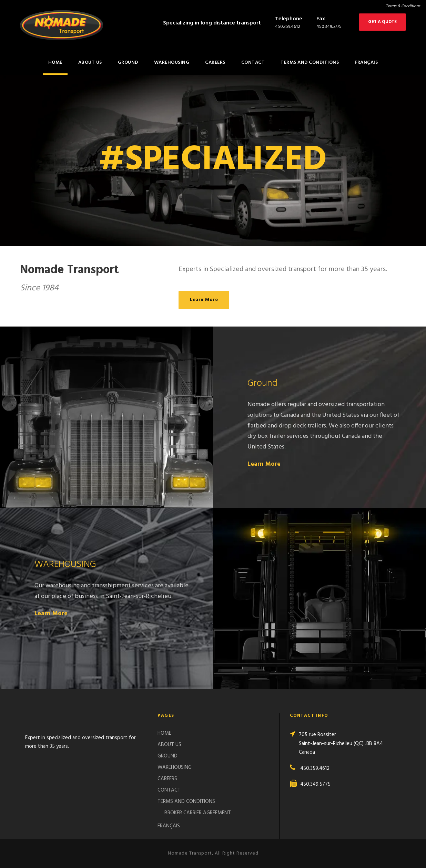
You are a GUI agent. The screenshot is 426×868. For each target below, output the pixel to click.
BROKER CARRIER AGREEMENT (198, 813)
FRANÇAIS (366, 63)
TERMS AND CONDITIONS (310, 63)
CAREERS (215, 63)
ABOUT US (90, 63)
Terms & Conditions (403, 6)
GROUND (128, 63)
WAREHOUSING (172, 63)
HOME (55, 63)
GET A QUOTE (382, 22)
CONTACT (253, 63)
